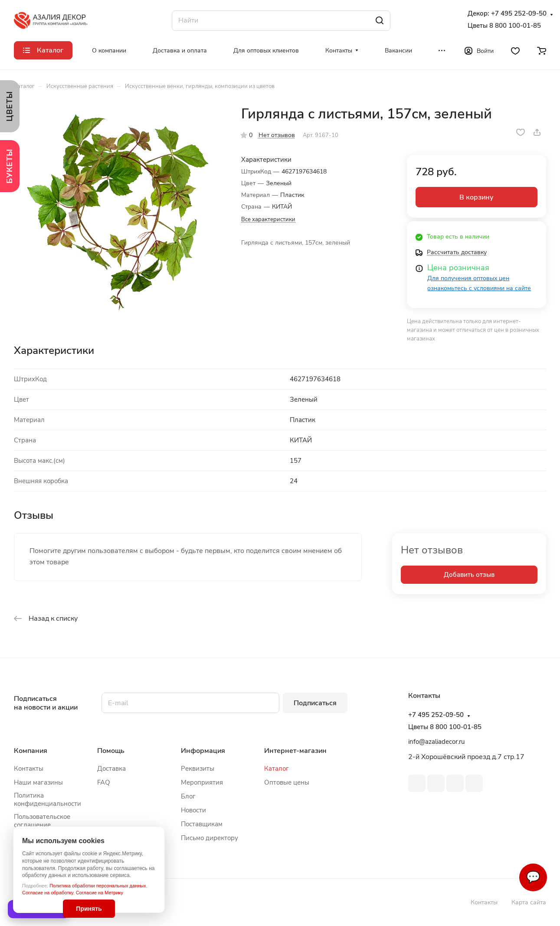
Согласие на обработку (48, 893)
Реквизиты (198, 769)
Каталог (277, 769)
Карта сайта (529, 902)
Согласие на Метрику (100, 893)
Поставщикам (202, 824)
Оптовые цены (287, 782)
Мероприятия (202, 782)
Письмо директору (210, 838)
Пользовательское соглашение (42, 821)
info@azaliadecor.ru (436, 742)
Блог (188, 796)
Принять (89, 909)
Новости (193, 810)
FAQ (104, 782)
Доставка (111, 769)
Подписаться (315, 703)
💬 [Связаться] (533, 877)
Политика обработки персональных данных (98, 886)
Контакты (29, 769)
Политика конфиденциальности (47, 800)
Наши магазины (38, 782)
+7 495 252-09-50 (519, 14)
